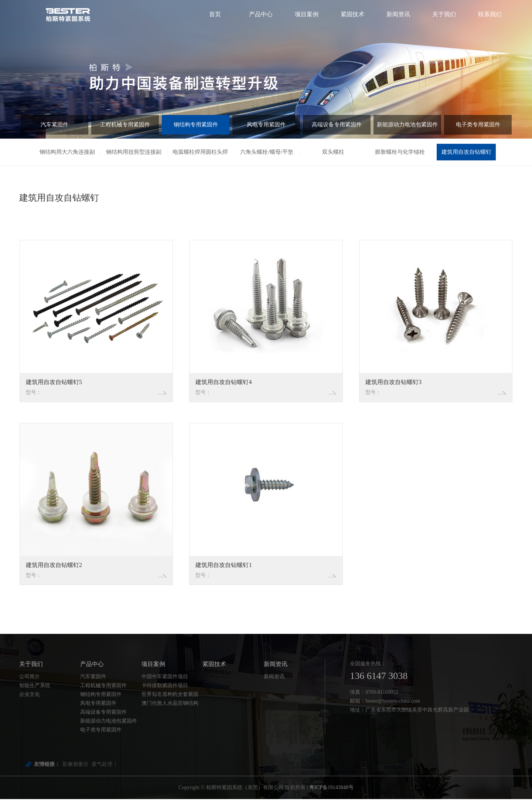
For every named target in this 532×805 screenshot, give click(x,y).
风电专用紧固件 (266, 127)
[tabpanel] (266, 69)
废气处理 (102, 770)
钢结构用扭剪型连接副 (134, 153)
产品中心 (261, 14)
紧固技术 (352, 14)
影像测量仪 (75, 770)
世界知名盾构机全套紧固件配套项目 (170, 701)
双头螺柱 (333, 153)
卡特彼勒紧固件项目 (165, 691)
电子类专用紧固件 (478, 127)
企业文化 (30, 700)
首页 (215, 14)
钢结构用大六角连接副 (67, 153)
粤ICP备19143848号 (331, 793)
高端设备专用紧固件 (337, 127)
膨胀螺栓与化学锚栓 (400, 153)
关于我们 (444, 14)
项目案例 (307, 14)
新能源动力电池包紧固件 (407, 127)
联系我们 (490, 14)
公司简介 (30, 682)
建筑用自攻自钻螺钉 (466, 153)
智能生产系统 (35, 691)
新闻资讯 (398, 14)
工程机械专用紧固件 (125, 127)
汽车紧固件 (55, 127)
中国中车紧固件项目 (165, 682)
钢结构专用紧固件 (196, 127)
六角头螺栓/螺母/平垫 (267, 153)
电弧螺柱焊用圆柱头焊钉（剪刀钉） (200, 156)
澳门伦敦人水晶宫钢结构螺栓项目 (170, 710)
